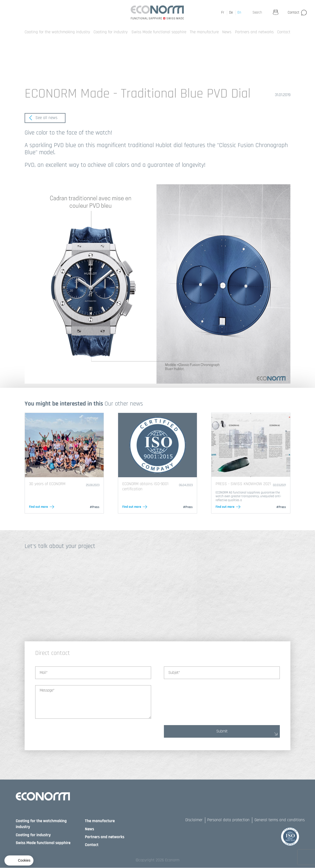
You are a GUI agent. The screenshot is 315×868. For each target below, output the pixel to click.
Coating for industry (111, 32)
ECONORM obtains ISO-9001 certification (145, 486)
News (227, 32)
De (231, 12)
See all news (43, 118)
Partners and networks (254, 32)
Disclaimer (194, 820)
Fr (223, 12)
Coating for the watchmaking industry (57, 32)
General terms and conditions (280, 820)
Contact (293, 12)
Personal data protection (228, 820)
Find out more (38, 507)
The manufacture (204, 32)
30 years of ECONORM (47, 484)
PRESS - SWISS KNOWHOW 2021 (243, 484)
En (239, 12)
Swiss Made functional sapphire (159, 32)
